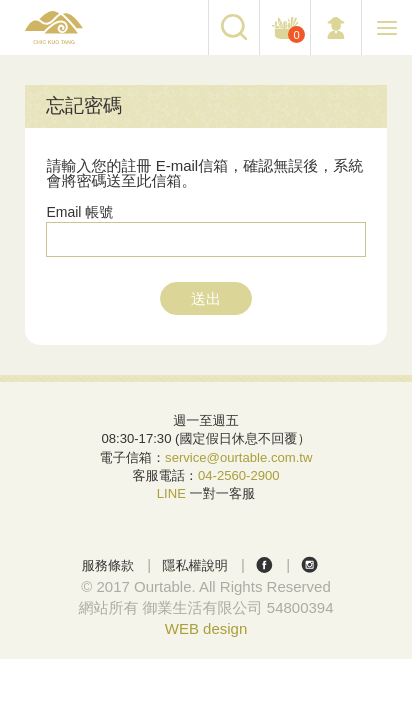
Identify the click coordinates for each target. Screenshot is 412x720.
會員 (336, 28)
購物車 (294, 34)
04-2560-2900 (239, 475)
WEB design (206, 628)
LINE (171, 493)
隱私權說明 (195, 565)
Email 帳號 (79, 212)
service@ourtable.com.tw (238, 457)
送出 (206, 298)
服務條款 (108, 565)
